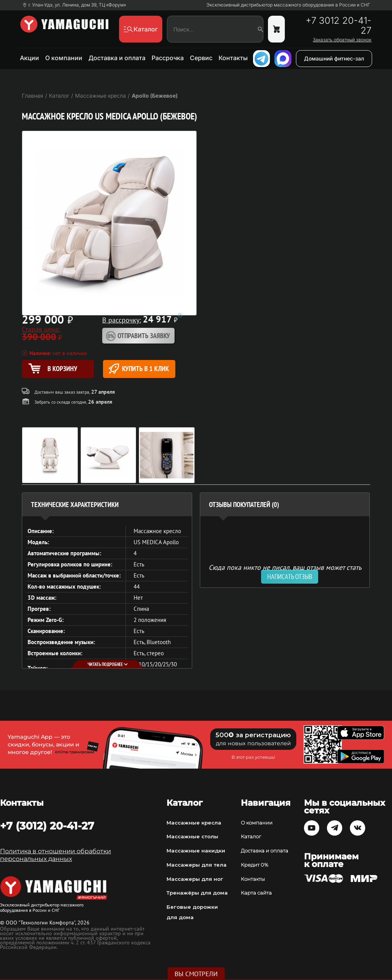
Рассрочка (168, 58)
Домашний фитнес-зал (334, 58)
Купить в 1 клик (139, 369)
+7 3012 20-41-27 (338, 26)
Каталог (251, 836)
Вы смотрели (196, 974)
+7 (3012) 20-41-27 (47, 826)
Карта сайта (256, 893)
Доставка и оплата (117, 58)
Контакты (233, 58)
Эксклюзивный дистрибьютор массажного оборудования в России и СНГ (288, 5)
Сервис (201, 58)
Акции (29, 58)
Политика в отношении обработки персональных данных (56, 855)
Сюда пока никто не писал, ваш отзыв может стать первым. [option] (285, 570)
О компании (64, 58)
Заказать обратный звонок (342, 40)
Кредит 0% (255, 865)
